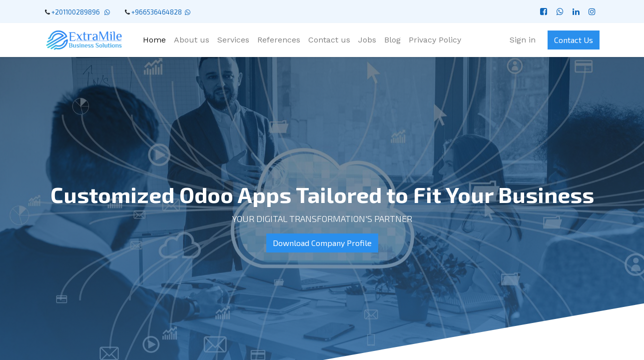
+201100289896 (77, 12)
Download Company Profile (322, 243)
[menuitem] (154, 40)
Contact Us (574, 40)
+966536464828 (157, 12)
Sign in (523, 40)
